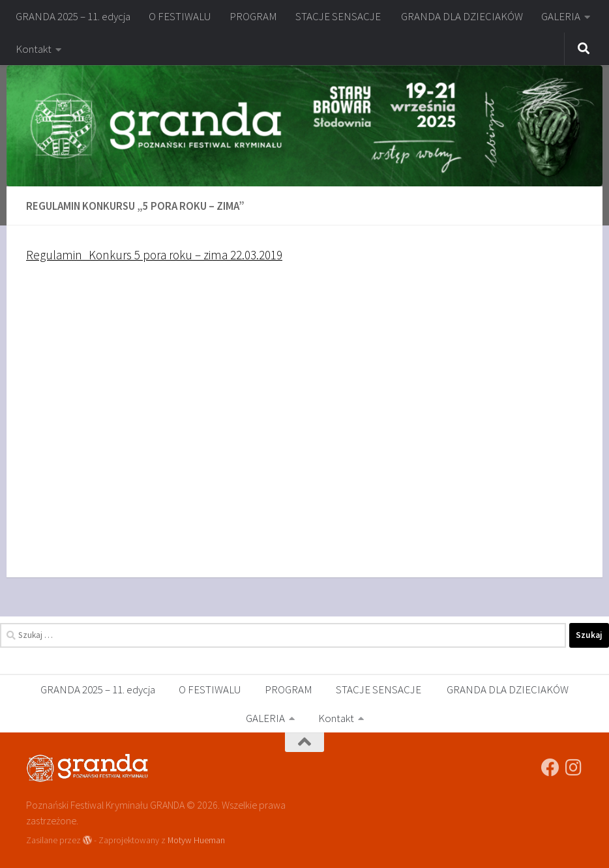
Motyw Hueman (196, 840)
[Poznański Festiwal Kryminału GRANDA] (550, 768)
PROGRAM (253, 16)
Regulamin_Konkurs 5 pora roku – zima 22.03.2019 (154, 255)
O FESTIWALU (180, 16)
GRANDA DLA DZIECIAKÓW (462, 16)
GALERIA (561, 16)
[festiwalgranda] (574, 768)
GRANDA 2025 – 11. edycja (73, 16)
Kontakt (34, 49)
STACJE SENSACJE (339, 16)
